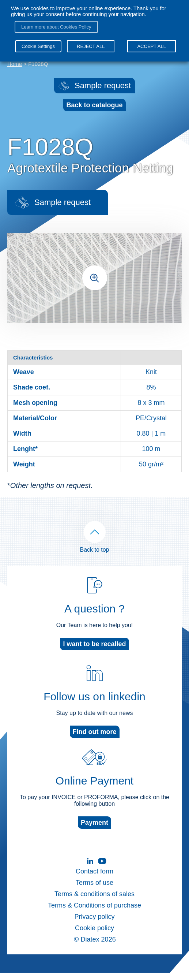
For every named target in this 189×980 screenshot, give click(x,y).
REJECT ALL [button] (91, 46)
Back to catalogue (94, 105)
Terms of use (94, 890)
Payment (94, 830)
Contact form (94, 879)
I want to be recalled (94, 651)
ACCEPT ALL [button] (152, 46)
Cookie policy (94, 935)
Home (15, 64)
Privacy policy (94, 924)
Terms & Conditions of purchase (94, 913)
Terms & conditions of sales (94, 901)
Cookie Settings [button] (38, 46)
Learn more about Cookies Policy (56, 27)
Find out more (95, 739)
